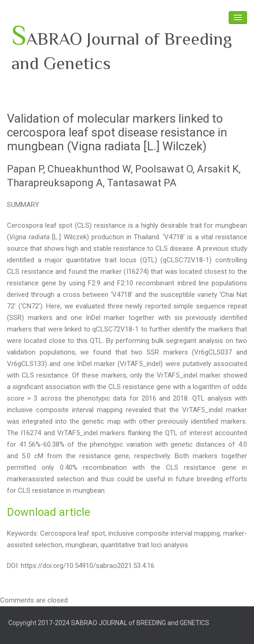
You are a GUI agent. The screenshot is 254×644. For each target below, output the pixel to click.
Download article (49, 512)
